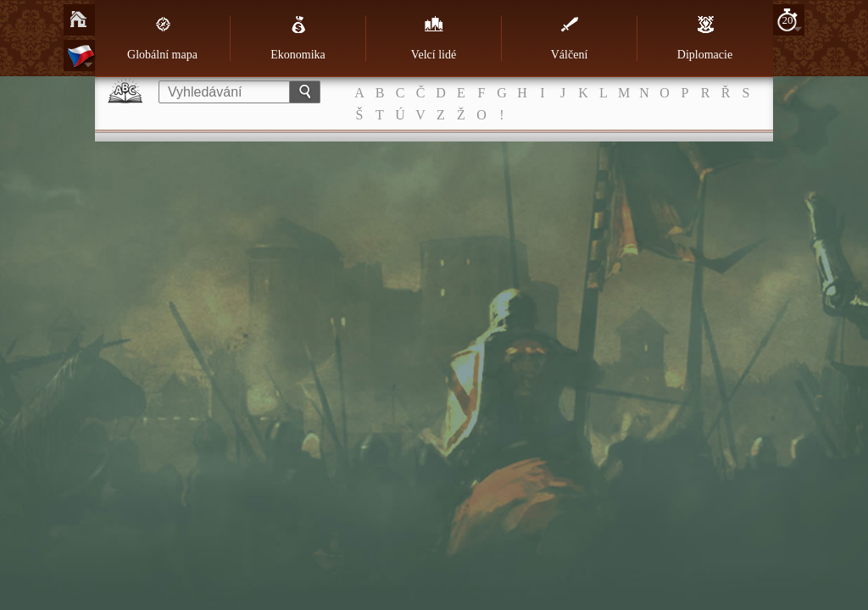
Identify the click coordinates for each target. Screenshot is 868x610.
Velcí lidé (434, 38)
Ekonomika (298, 38)
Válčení (570, 38)
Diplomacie (705, 38)
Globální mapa (162, 38)
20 (788, 20)
